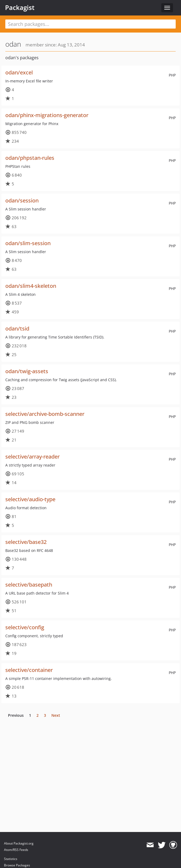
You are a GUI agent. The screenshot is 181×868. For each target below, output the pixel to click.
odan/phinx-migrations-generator (47, 115)
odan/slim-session (28, 243)
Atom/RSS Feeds (16, 850)
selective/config (25, 627)
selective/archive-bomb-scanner (45, 414)
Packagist (20, 7)
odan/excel (19, 72)
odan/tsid (17, 329)
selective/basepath (29, 585)
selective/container (29, 670)
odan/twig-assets (27, 371)
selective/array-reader (32, 457)
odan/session (22, 200)
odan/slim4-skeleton (31, 286)
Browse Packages (17, 865)
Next (56, 715)
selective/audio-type (30, 499)
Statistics (11, 859)
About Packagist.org (19, 843)
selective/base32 (26, 542)
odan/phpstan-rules (30, 158)
